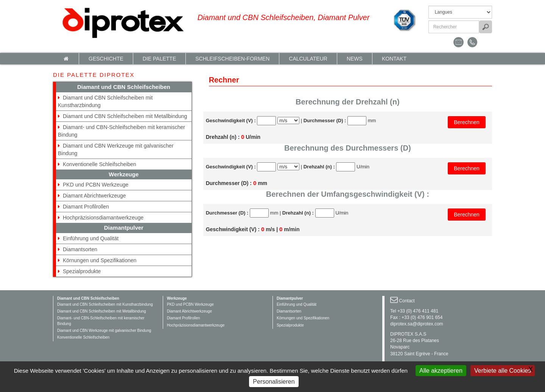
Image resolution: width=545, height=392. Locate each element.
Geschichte (106, 59)
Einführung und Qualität (91, 238)
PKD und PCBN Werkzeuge (96, 185)
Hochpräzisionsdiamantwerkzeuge (103, 218)
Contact (407, 301)
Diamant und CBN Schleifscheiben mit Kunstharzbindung (105, 304)
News (355, 59)
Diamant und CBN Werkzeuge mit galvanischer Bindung (104, 331)
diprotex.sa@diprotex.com (417, 324)
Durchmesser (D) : (325, 121)
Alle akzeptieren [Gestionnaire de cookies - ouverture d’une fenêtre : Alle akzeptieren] (441, 371)
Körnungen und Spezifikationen (100, 260)
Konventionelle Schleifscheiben (100, 164)
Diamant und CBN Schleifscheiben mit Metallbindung (125, 116)
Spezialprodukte (82, 271)
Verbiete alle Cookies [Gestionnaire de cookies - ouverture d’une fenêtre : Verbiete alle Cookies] (503, 371)
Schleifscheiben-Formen (232, 59)
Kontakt (394, 59)
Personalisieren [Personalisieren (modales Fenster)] (274, 382)
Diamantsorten (80, 249)
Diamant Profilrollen (86, 207)
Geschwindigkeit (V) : (231, 121)
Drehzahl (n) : (319, 167)
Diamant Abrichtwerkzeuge (94, 196)
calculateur (308, 59)
